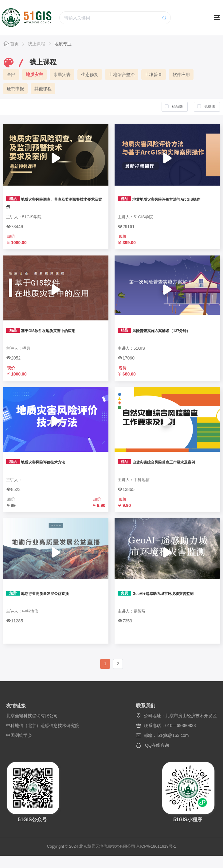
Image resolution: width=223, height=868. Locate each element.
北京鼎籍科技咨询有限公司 (32, 716)
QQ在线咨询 (157, 745)
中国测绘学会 (19, 735)
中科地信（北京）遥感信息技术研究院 (43, 725)
